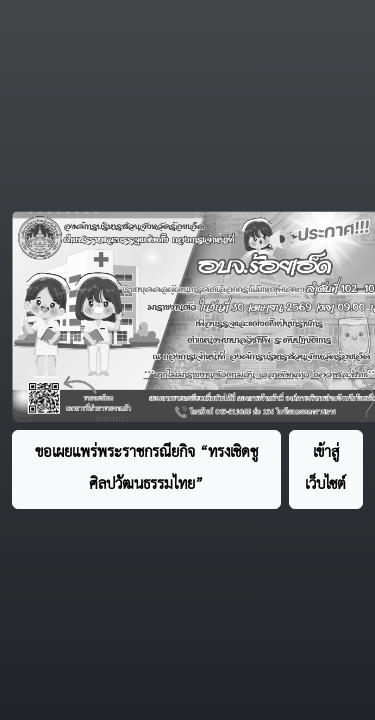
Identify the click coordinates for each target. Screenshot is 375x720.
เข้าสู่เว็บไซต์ (325, 469)
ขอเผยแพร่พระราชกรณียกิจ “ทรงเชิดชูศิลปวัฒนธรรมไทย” (146, 469)
